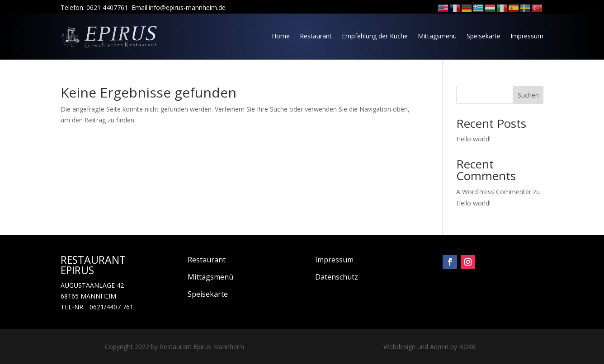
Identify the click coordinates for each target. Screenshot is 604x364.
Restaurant (316, 36)
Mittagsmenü (437, 36)
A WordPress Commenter (494, 192)
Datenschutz (337, 277)
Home (281, 36)
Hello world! (473, 139)
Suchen (528, 95)
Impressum (527, 36)
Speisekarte (484, 36)
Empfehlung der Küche (375, 36)
